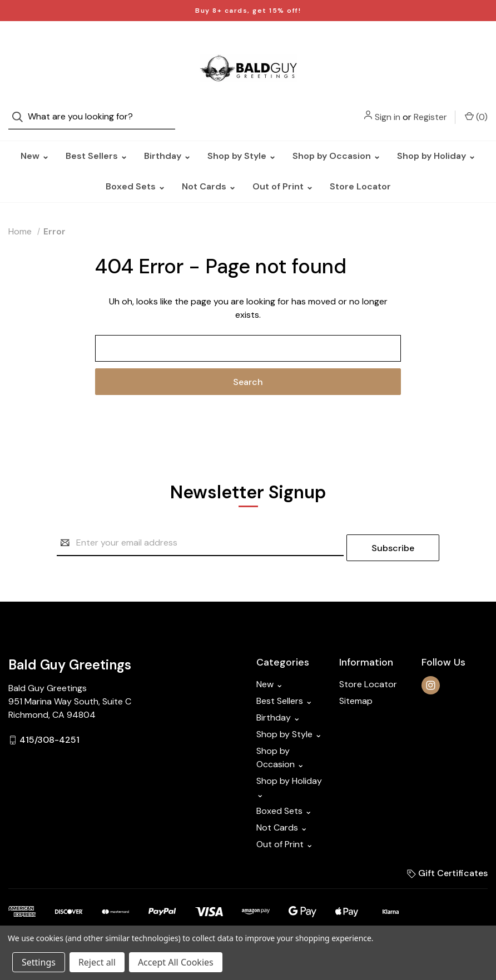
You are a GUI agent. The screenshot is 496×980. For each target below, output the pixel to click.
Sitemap (356, 685)
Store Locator (360, 175)
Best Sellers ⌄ (96, 145)
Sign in (388, 45)
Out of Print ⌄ (283, 175)
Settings (39, 962)
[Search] (21, 45)
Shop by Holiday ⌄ (436, 145)
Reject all (97, 962)
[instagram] (431, 669)
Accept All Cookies (176, 962)
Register (430, 45)
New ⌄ (35, 145)
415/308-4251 (49, 724)
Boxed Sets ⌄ (135, 175)
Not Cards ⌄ (209, 175)
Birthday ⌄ (167, 145)
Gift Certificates (447, 857)
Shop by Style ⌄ (242, 145)
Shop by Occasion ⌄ (336, 145)
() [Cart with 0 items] (476, 44)
